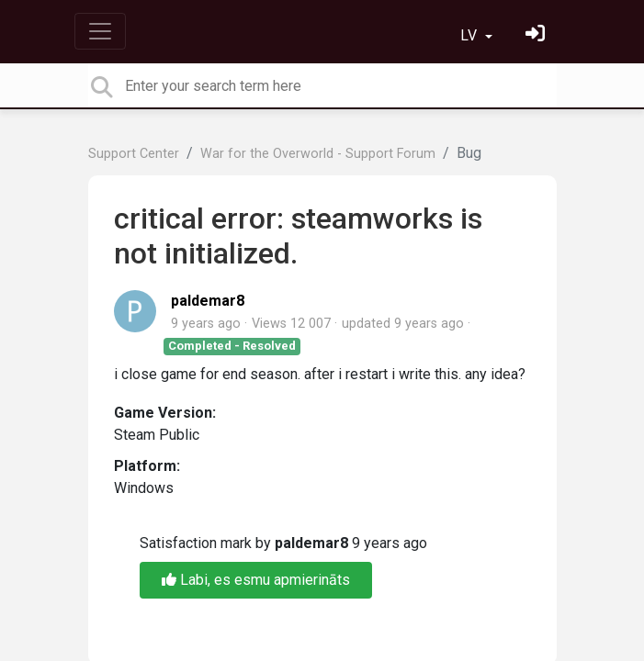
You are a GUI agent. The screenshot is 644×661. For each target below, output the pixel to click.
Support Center (134, 154)
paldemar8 (208, 301)
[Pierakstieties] (537, 35)
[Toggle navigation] (100, 31)
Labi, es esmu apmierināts (256, 580)
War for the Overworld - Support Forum (318, 154)
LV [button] (470, 35)
